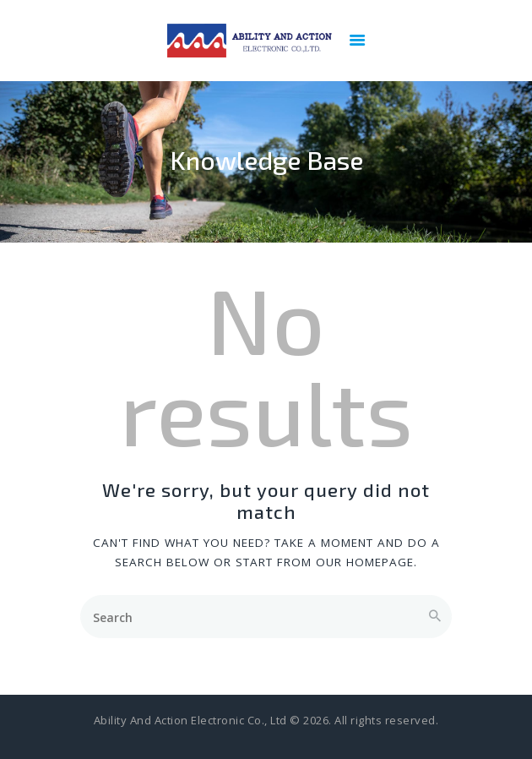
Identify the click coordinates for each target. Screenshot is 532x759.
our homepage (365, 562)
